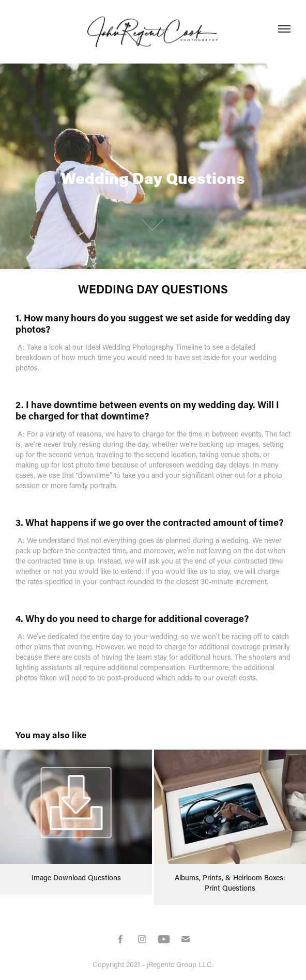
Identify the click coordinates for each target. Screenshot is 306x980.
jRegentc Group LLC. (180, 964)
